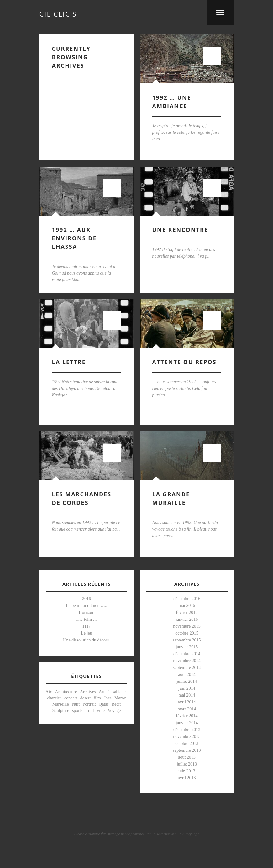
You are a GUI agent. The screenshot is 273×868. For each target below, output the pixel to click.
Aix (49, 692)
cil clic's (58, 12)
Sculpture (60, 711)
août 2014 (187, 675)
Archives (88, 692)
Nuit (76, 704)
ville (101, 711)
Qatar (104, 704)
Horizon (86, 612)
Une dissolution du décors (86, 640)
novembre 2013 (187, 737)
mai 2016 (187, 606)
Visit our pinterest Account (137, 818)
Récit (116, 704)
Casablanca (118, 692)
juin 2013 (187, 771)
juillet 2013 (186, 764)
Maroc (120, 698)
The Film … (86, 619)
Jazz (108, 698)
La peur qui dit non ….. (87, 606)
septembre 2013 (187, 750)
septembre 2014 (187, 668)
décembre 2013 (187, 730)
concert (70, 698)
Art (102, 692)
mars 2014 (187, 709)
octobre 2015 (187, 633)
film (97, 698)
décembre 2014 (187, 654)
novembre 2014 (187, 661)
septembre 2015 (187, 640)
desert (85, 698)
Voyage (114, 711)
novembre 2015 (187, 626)
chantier (54, 698)
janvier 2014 (186, 723)
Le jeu (86, 633)
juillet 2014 (186, 681)
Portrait (89, 704)
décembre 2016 (187, 599)
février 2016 (187, 612)
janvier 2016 (186, 619)
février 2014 (187, 716)
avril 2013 (187, 778)
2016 (87, 599)
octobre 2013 (187, 743)
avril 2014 (187, 702)
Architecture (66, 692)
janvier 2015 (186, 647)
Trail (89, 711)
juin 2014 (187, 688)
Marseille (60, 704)
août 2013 (187, 757)
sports (77, 711)
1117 (86, 626)
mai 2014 (187, 695)
